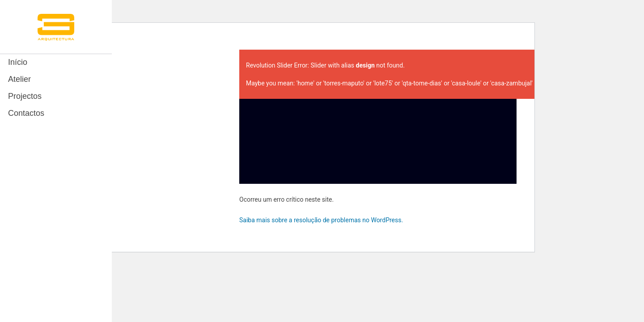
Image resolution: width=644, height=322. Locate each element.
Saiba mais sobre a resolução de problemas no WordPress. (321, 220)
